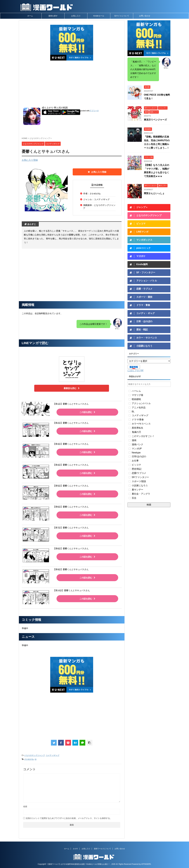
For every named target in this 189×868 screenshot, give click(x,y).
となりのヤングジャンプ (35, 755)
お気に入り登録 (30, 160)
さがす (75, 849)
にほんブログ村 (135, 370)
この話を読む (87, 412)
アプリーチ (94, 111)
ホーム (30, 16)
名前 (25, 806)
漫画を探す (53, 16)
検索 (149, 505)
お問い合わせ (145, 16)
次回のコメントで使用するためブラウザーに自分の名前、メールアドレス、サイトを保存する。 (69, 818)
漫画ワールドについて (102, 849)
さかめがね (29, 759)
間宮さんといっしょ (154, 193)
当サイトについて (122, 16)
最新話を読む (72, 388)
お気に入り (76, 16)
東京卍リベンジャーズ (155, 120)
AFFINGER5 (146, 864)
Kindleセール (99, 16)
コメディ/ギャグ (53, 755)
